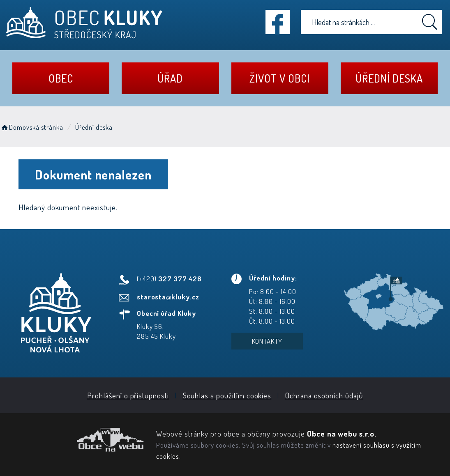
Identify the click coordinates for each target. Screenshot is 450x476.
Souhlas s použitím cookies (227, 395)
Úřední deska (389, 78)
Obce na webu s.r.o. (342, 433)
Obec (61, 78)
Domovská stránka (32, 127)
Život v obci (279, 78)
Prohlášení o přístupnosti (128, 395)
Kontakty (267, 341)
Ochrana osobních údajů (324, 395)
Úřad (170, 78)
